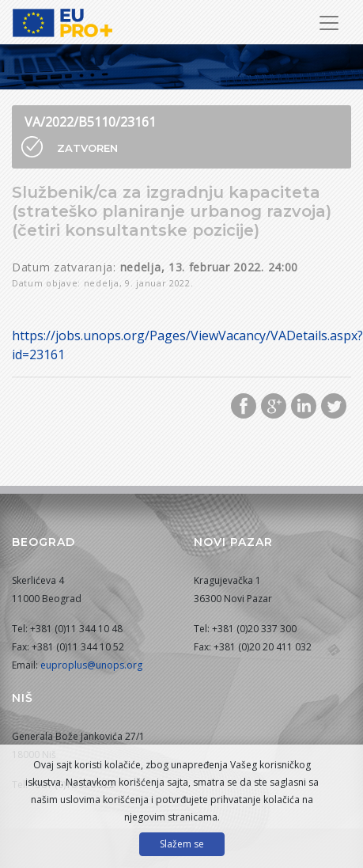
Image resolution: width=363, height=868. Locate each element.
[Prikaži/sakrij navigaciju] (329, 23)
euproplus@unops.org (91, 665)
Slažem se (182, 844)
